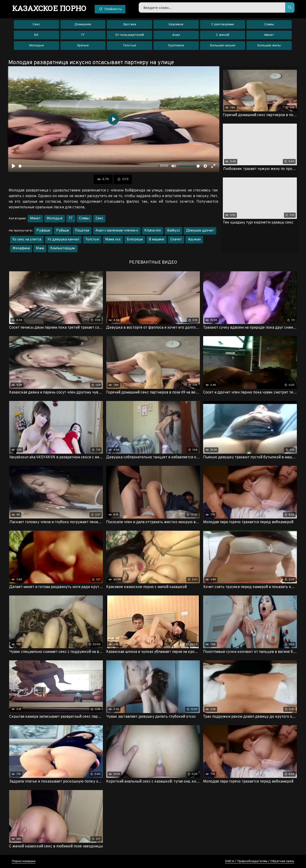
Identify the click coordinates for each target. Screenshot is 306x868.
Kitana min (153, 231)
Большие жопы (269, 46)
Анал (176, 35)
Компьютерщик (63, 248)
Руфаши (43, 231)
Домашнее (83, 24)
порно (49, 8)
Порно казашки (24, 861)
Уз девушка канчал (63, 240)
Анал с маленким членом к (117, 231)
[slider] (88, 166)
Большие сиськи (223, 46)
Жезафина (21, 248)
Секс (36, 24)
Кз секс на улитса (27, 240)
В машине (157, 240)
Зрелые (83, 46)
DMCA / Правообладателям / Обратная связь (260, 861)
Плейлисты (110, 9)
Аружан (194, 240)
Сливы (269, 24)
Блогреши (135, 240)
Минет (269, 35)
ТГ (83, 35)
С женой (223, 35)
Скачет (176, 240)
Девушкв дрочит (200, 231)
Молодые (36, 46)
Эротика (130, 24)
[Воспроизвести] (14, 166)
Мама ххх (113, 240)
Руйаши (63, 231)
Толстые (129, 46)
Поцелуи (82, 231)
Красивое (176, 24)
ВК (36, 35)
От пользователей (130, 35)
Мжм (40, 248)
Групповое (176, 46)
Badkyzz (174, 231)
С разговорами (223, 24)
